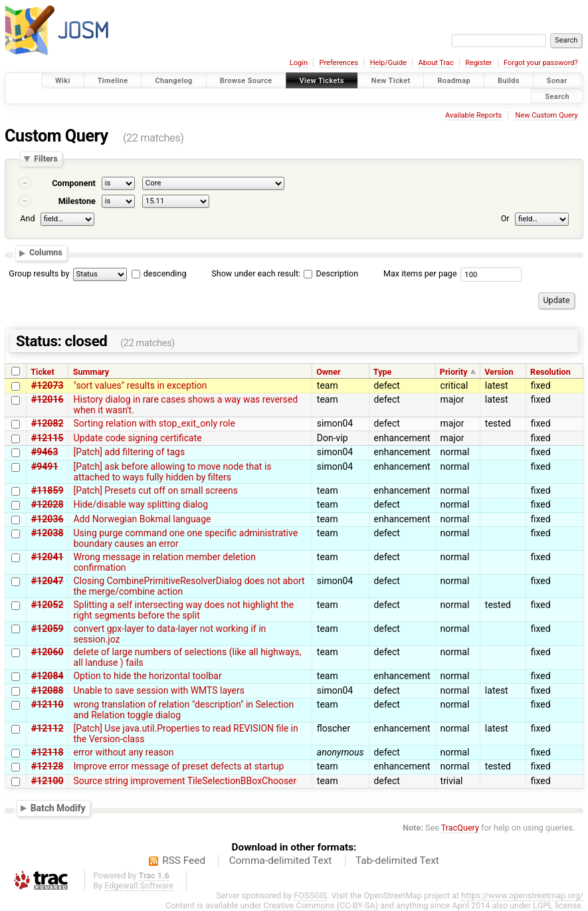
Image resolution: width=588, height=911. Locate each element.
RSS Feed (184, 860)
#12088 (47, 690)
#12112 (47, 728)
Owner (328, 372)
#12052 (47, 605)
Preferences (339, 63)
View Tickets (322, 81)
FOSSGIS (310, 895)
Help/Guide (388, 63)
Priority (454, 372)
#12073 (47, 385)
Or (505, 218)
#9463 (45, 452)
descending (165, 273)
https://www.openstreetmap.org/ (522, 895)
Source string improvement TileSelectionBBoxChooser (185, 781)
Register (478, 63)
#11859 (47, 490)
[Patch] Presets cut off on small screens (155, 490)
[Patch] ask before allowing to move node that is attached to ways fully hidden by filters (172, 472)
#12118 (47, 752)
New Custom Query (547, 115)
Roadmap (454, 81)
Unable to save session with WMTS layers (159, 690)
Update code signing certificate (137, 438)
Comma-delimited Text (281, 860)
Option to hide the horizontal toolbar (147, 676)
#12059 (47, 629)
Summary (91, 372)
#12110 (47, 704)
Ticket (42, 372)
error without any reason (123, 752)
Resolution (550, 372)
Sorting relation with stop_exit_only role (154, 423)
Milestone (77, 201)
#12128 (47, 766)
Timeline (113, 81)
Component (74, 183)
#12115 (47, 438)
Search (557, 96)
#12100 (47, 781)
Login (299, 63)
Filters (46, 159)
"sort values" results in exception (140, 385)
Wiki (63, 81)
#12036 (47, 519)
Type (383, 372)
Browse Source (246, 81)
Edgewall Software (139, 885)
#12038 (47, 533)
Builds (509, 81)
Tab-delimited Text (397, 860)
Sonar (557, 81)
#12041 (47, 557)
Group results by (39, 273)
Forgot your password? (541, 63)
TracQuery (460, 828)
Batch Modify (58, 808)
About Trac (436, 63)
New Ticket (391, 81)
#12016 (47, 399)
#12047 (47, 581)
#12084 (47, 676)
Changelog (173, 81)
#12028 (47, 504)
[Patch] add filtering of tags (129, 452)
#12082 (47, 423)
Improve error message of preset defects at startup (178, 766)
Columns (46, 253)
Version (499, 372)
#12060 (47, 652)
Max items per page (420, 273)
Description (331, 273)
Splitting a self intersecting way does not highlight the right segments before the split (183, 610)
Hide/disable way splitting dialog (141, 504)
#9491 (45, 466)
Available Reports (473, 115)
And (27, 218)
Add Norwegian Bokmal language (142, 519)
